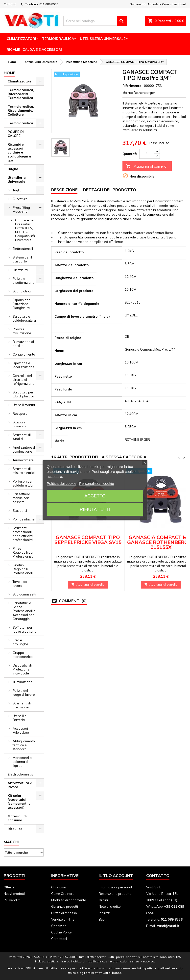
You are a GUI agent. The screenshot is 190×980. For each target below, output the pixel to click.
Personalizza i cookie (97, 483)
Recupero (20, 413)
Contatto (10, 4)
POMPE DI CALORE (16, 134)
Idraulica (15, 829)
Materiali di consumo (17, 818)
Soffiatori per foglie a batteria (24, 629)
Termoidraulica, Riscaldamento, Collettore (21, 110)
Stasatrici (20, 511)
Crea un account (174, 4)
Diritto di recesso (64, 913)
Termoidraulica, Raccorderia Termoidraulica (21, 94)
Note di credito (110, 906)
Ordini (103, 900)
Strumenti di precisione (22, 705)
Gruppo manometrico (23, 655)
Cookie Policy (61, 932)
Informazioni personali (116, 887)
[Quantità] (147, 154)
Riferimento (132, 86)
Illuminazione (23, 682)
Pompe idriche (24, 519)
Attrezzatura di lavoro (21, 785)
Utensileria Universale (103, 39)
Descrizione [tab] (64, 190)
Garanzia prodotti (65, 906)
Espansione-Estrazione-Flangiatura (22, 304)
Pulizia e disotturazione (24, 281)
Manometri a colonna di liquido (22, 762)
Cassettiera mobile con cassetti (21, 498)
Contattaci (59, 939)
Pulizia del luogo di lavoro (24, 693)
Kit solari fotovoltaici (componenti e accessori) (19, 801)
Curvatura (20, 199)
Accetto (95, 496)
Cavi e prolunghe (20, 642)
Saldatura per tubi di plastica (23, 394)
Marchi (12, 842)
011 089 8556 (49, 4)
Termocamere (23, 460)
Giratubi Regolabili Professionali (23, 569)
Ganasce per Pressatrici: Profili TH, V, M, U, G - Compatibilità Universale (25, 230)
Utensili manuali (24, 405)
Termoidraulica (58, 39)
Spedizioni (59, 926)
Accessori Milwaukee (21, 730)
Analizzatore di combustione (24, 449)
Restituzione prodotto (115, 894)
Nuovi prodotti (14, 894)
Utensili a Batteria (20, 718)
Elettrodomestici (21, 774)
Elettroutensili (23, 249)
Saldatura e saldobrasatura (24, 318)
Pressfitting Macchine (21, 209)
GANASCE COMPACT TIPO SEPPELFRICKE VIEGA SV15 (88, 540)
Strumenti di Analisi (22, 437)
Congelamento (24, 354)
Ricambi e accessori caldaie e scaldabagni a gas (19, 152)
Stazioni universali (20, 424)
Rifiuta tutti (95, 510)
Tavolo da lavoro (20, 584)
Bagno (13, 169)
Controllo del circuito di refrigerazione (24, 380)
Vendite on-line (63, 919)
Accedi (153, 4)
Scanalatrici (22, 291)
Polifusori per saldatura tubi (23, 483)
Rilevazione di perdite (23, 344)
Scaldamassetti (24, 594)
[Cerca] (95, 21)
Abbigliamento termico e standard (24, 745)
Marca (128, 93)
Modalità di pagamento (69, 900)
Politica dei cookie (62, 483)
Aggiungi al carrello (146, 166)
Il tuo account (116, 876)
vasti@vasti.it (168, 926)
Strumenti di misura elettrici (24, 471)
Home (10, 73)
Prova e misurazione (22, 331)
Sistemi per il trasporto (22, 259)
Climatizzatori (21, 39)
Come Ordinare (63, 894)
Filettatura (20, 270)
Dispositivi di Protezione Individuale (22, 669)
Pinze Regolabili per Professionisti (23, 552)
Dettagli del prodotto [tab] (110, 190)
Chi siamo (59, 887)
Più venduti (12, 900)
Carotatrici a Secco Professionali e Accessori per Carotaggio (24, 611)
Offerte (9, 887)
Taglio (17, 190)
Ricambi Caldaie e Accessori (34, 50)
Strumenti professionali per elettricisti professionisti (23, 534)
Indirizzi (105, 913)
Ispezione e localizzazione (24, 365)
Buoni (103, 919)
